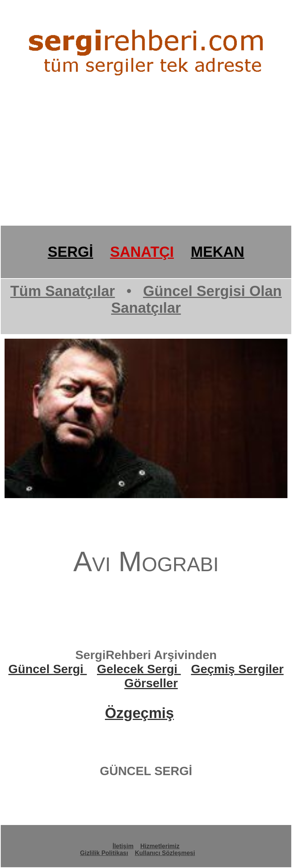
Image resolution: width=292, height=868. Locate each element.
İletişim (123, 846)
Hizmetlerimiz (160, 846)
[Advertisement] (146, 166)
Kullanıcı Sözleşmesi (165, 853)
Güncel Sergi (48, 669)
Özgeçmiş (139, 713)
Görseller (151, 683)
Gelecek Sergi (139, 669)
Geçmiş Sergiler (237, 669)
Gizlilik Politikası (104, 853)
